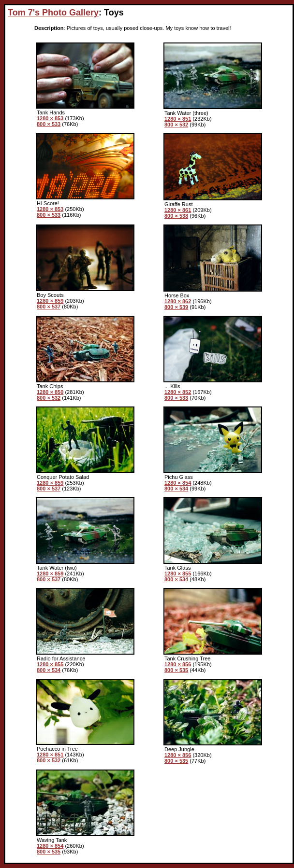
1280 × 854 (178, 483)
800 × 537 (49, 307)
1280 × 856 (178, 664)
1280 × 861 (178, 210)
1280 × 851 (178, 119)
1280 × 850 (50, 392)
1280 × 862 (178, 301)
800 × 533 (49, 124)
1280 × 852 (178, 392)
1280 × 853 (50, 118)
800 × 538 (176, 216)
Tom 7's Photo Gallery (53, 13)
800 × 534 (176, 489)
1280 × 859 (50, 301)
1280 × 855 (178, 574)
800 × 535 (176, 670)
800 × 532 (176, 125)
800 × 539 (176, 307)
